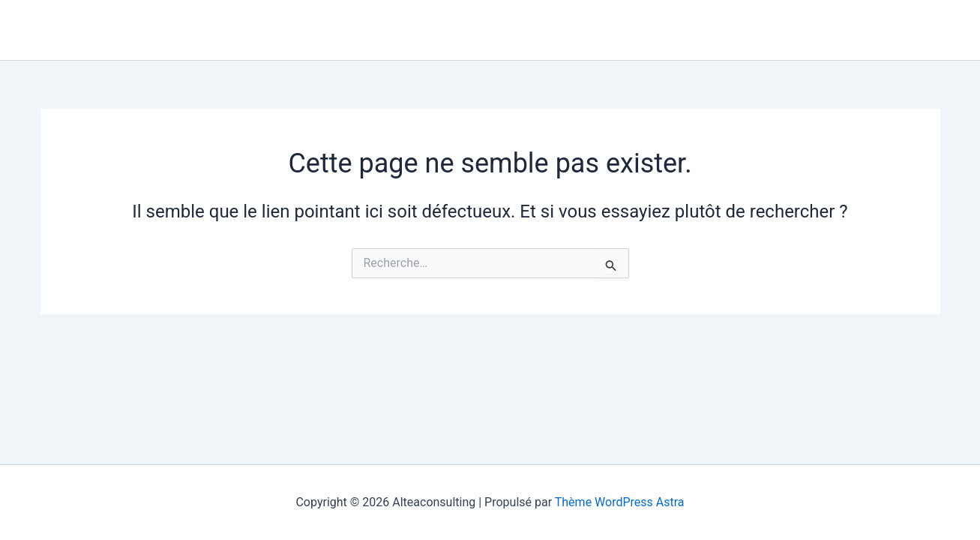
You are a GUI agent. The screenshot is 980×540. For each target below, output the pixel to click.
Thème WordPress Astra (620, 502)
